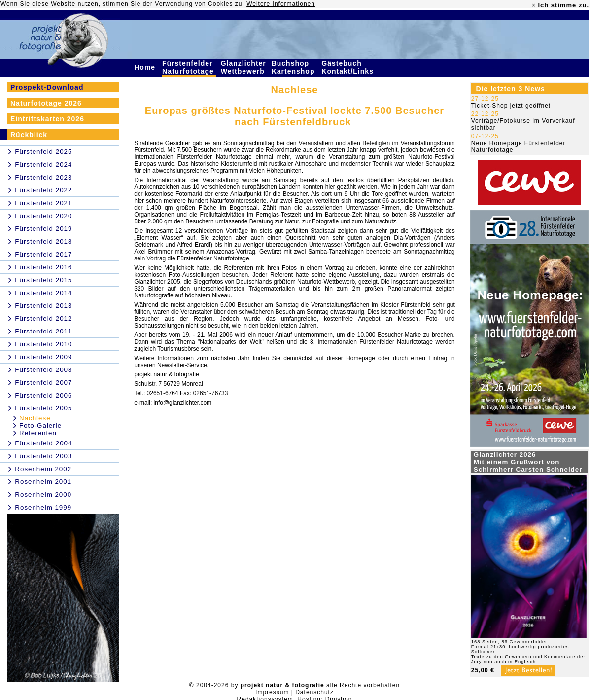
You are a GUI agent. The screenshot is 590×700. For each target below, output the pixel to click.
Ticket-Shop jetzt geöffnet (511, 106)
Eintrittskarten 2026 (47, 119)
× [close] (534, 5)
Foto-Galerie (40, 425)
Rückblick (29, 135)
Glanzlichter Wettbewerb (244, 67)
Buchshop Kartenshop (295, 67)
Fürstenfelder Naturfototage (189, 67)
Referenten (38, 433)
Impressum (272, 692)
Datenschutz (314, 692)
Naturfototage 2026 (46, 103)
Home (146, 67)
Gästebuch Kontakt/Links (348, 67)
